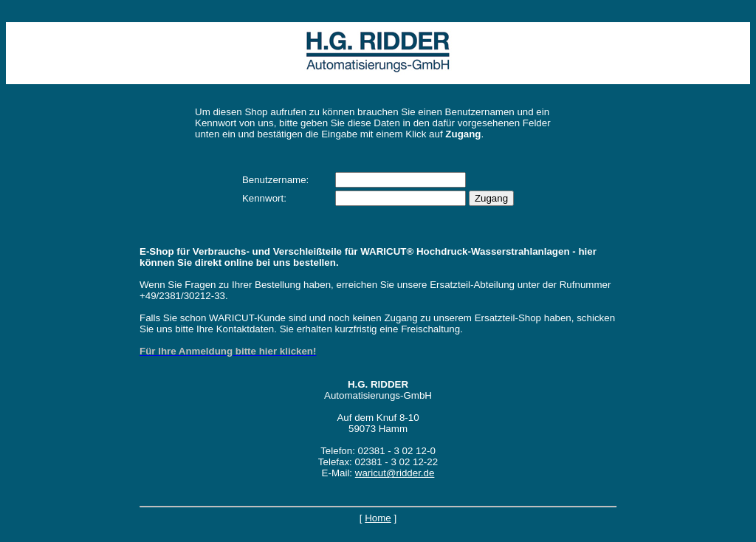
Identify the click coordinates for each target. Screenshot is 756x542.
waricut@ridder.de (395, 473)
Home (378, 518)
